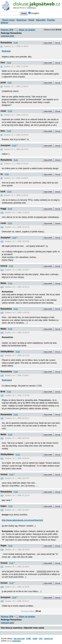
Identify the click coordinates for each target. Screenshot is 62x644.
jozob (3, 83)
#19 (2, 395)
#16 (2, 332)
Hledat (31, 20)
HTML (29, 639)
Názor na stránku (27, 30)
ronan (3, 111)
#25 (2, 510)
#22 (2, 458)
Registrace (21, 20)
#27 (2, 567)
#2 (1, 66)
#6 (1, 149)
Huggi (3, 209)
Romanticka (6, 43)
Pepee (4, 546)
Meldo (4, 283)
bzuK (3, 192)
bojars (4, 506)
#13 (2, 270)
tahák (35, 639)
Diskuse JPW (7, 30)
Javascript (48, 639)
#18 (2, 375)
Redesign (6, 51)
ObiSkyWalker (7, 352)
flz (2, 174)
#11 (2, 227)
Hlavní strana (9, 20)
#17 (2, 355)
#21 (2, 438)
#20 (2, 418)
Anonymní (6, 145)
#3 (1, 86)
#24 (2, 495)
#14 (2, 287)
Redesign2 (7, 380)
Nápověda (41, 20)
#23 (2, 478)
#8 (1, 178)
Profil (16, 43)
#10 (2, 213)
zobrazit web (7, 36)
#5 (1, 135)
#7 (1, 164)
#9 (1, 195)
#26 (2, 549)
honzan (4, 474)
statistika (16, 641)
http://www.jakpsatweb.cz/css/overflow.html (22, 520)
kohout (4, 266)
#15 (2, 313)
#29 (2, 601)
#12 (2, 241)
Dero (3, 63)
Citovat (58, 43)
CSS (41, 639)
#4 (1, 115)
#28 (2, 587)
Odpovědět (48, 43)
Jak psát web (19, 639)
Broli (3, 392)
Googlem (34, 13)
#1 (1, 46)
